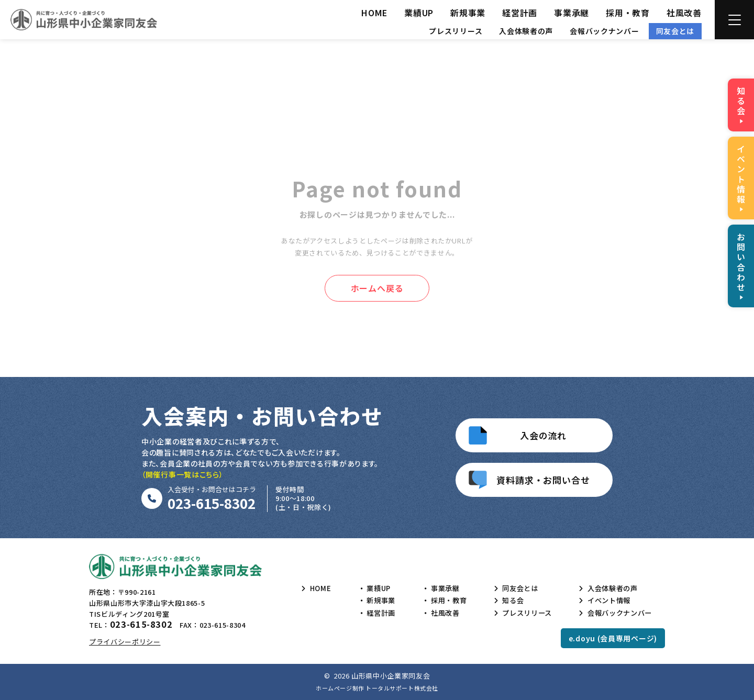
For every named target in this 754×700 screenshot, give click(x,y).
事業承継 (572, 13)
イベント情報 (606, 601)
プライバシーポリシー (125, 642)
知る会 (509, 601)
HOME (374, 13)
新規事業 (468, 13)
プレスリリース (456, 31)
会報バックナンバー (604, 31)
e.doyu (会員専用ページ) (613, 638)
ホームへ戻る (377, 288)
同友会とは (675, 31)
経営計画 (520, 13)
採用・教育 (628, 13)
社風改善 (684, 13)
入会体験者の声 (526, 31)
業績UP (419, 13)
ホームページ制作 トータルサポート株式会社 (377, 688)
